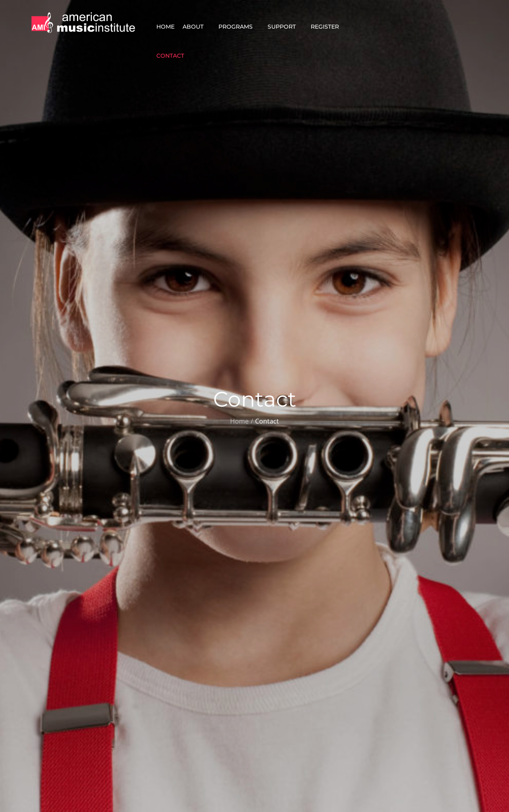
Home (165, 27)
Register (328, 27)
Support (285, 27)
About (196, 27)
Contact (174, 56)
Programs (239, 27)
